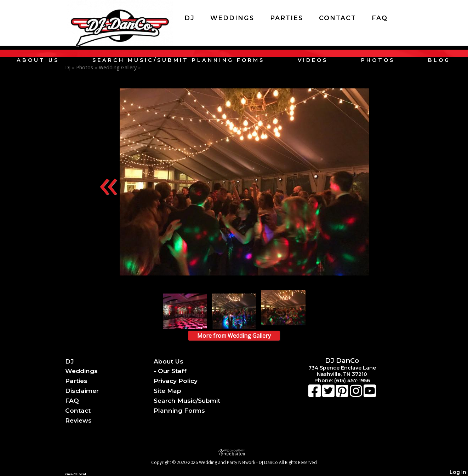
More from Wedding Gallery (234, 336)
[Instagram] (357, 394)
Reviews (78, 420)
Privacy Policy (176, 381)
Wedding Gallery (118, 67)
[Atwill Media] (234, 452)
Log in (458, 472)
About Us (38, 60)
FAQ (380, 18)
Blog (439, 60)
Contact (338, 18)
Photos (378, 60)
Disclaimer (82, 391)
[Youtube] (370, 394)
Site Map (167, 391)
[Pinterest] (343, 394)
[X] (329, 394)
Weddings (232, 18)
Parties (287, 18)
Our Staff (172, 371)
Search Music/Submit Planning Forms (178, 60)
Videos (313, 60)
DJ (190, 18)
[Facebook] (315, 394)
